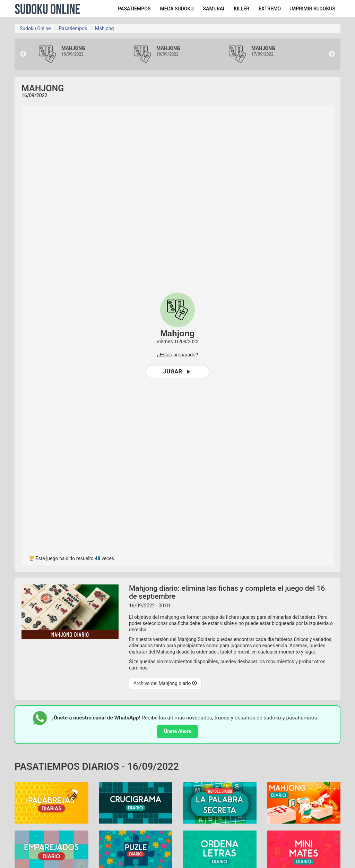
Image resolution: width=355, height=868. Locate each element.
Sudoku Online (47, 9)
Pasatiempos (73, 28)
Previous (23, 54)
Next (332, 54)
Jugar (178, 372)
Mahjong (104, 28)
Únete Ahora (177, 731)
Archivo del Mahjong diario (165, 683)
